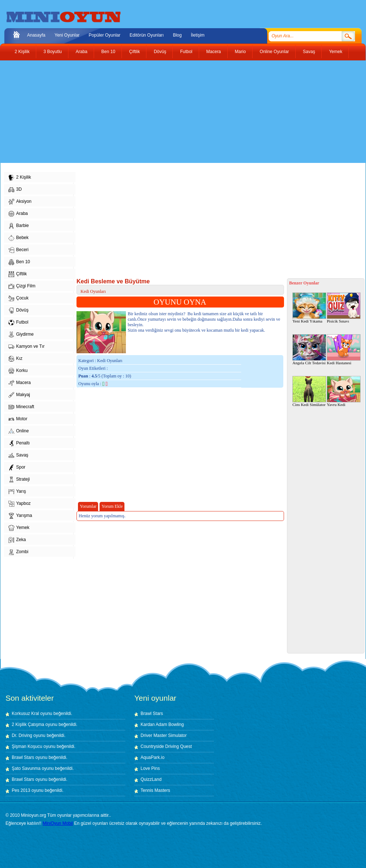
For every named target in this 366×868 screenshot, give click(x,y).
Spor (17, 467)
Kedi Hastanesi (344, 350)
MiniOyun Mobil (58, 823)
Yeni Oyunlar (67, 35)
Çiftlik (135, 52)
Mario (240, 52)
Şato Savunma (27, 768)
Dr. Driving (22, 735)
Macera (214, 52)
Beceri (18, 250)
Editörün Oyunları (147, 35)
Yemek (336, 52)
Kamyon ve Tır (27, 347)
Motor (18, 419)
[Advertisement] (104, 112)
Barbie (19, 226)
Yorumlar (88, 506)
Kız (15, 359)
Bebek (18, 238)
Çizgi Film (22, 286)
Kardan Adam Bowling (162, 724)
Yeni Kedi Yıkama (309, 308)
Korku (18, 371)
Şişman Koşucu (27, 746)
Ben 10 (108, 52)
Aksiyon (20, 202)
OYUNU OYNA (180, 302)
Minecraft (21, 407)
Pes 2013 (21, 790)
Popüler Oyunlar (104, 35)
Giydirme (21, 335)
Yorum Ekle (112, 506)
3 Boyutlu (53, 52)
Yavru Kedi (344, 391)
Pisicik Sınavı (344, 308)
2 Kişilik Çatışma (28, 724)
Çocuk (18, 298)
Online (19, 431)
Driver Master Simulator (164, 735)
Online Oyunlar (274, 52)
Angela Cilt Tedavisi (309, 350)
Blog (177, 35)
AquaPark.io (152, 757)
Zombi (18, 552)
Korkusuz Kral (25, 714)
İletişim (197, 35)
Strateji (19, 480)
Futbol (186, 52)
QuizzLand (151, 779)
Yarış (17, 492)
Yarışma (20, 516)
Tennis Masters (155, 790)
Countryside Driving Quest (166, 746)
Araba (82, 52)
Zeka (17, 540)
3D (15, 190)
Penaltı (19, 443)
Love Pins (150, 768)
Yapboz (20, 504)
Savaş (309, 52)
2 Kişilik (22, 52)
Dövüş (160, 52)
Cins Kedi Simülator (309, 391)
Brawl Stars (23, 757)
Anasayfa (36, 35)
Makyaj (19, 395)
